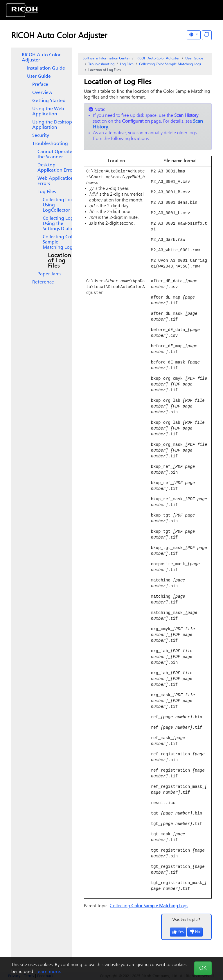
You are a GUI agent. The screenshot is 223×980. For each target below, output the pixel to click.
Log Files (47, 192)
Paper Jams (49, 274)
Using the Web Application (48, 112)
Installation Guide (46, 68)
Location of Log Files (60, 261)
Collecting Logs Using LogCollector (59, 205)
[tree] (42, 169)
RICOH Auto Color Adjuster (59, 36)
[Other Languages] (194, 35)
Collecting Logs (60, 242)
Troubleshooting (50, 144)
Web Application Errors (56, 181)
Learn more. (48, 972)
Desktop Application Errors (57, 168)
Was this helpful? (186, 945)
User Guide (39, 77)
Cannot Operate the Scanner (55, 154)
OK (203, 968)
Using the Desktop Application (52, 125)
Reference (43, 282)
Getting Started (49, 101)
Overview (42, 93)
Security (41, 136)
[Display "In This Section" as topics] (207, 35)
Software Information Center (106, 59)
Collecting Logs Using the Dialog (59, 224)
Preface (40, 85)
